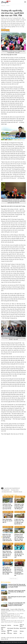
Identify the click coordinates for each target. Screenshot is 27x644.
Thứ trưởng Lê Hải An (15, 490)
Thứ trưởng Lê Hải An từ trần (7, 492)
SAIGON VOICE (5, 609)
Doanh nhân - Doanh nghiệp (8, 497)
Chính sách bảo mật (11, 638)
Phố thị (3, 30)
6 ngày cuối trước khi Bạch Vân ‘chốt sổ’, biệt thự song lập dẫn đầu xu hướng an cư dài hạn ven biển (17, 604)
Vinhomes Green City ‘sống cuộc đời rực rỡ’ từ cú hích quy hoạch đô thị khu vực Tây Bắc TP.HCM (17, 586)
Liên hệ (6, 639)
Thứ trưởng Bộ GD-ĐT (6, 490)
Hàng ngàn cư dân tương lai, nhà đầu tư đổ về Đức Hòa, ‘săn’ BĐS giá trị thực (17, 592)
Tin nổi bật (7, 30)
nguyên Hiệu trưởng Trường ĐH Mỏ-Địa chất (12, 488)
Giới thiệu (3, 638)
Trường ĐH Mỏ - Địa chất (18, 492)
